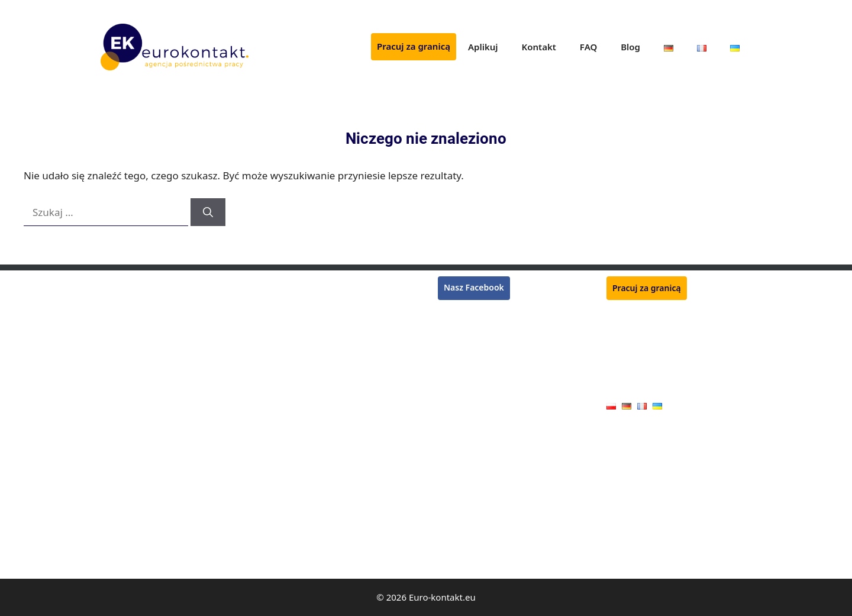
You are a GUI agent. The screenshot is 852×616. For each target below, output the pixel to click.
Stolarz (114, 488)
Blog (630, 47)
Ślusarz (283, 386)
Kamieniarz (291, 557)
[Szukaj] (208, 212)
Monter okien (295, 471)
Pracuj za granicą (414, 46)
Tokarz (282, 403)
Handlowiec (292, 540)
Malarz (114, 540)
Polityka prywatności (646, 369)
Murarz (114, 335)
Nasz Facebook (474, 287)
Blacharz (117, 506)
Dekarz (114, 403)
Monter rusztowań (136, 283)
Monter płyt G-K (131, 523)
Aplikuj (483, 47)
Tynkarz (116, 352)
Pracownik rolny (300, 488)
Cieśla (112, 471)
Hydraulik (119, 455)
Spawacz (117, 300)
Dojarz (282, 506)
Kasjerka (117, 368)
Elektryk (116, 557)
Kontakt (539, 47)
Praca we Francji (469, 327)
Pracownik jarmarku (308, 523)
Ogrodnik (288, 317)
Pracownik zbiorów (137, 317)
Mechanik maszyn (304, 438)
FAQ (588, 47)
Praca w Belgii (465, 341)
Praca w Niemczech (475, 313)
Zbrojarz (285, 368)
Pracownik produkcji (308, 455)
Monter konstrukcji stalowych (326, 335)
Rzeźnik (284, 283)
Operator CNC (128, 438)
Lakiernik (118, 386)
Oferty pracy (630, 387)
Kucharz (285, 352)
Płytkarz (285, 300)
